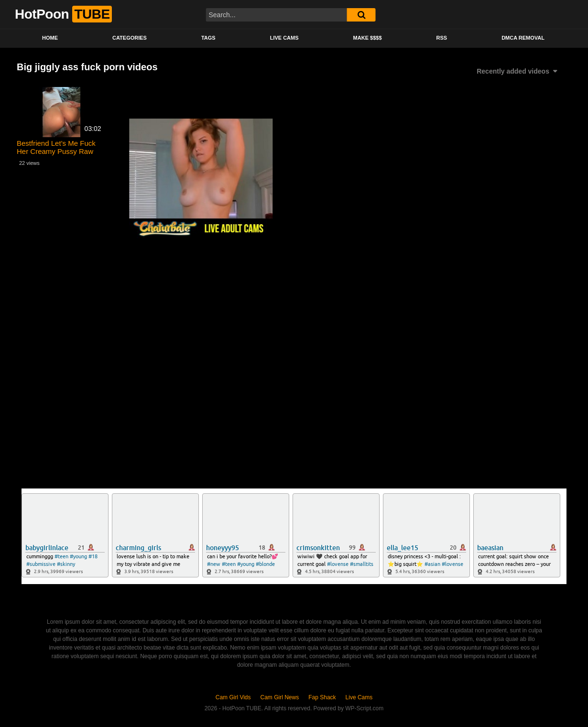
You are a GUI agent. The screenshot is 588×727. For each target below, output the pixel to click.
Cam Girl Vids (233, 697)
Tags (208, 38)
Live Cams (284, 38)
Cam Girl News (280, 697)
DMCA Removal (523, 38)
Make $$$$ (368, 38)
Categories (130, 38)
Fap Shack (322, 697)
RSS (442, 38)
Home (50, 38)
